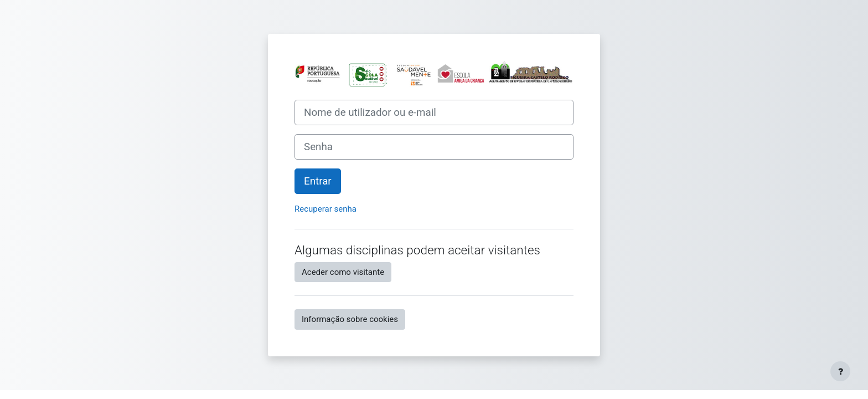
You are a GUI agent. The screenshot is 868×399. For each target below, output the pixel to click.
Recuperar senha (325, 209)
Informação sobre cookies (350, 319)
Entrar (318, 181)
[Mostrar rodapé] (840, 371)
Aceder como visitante (343, 272)
